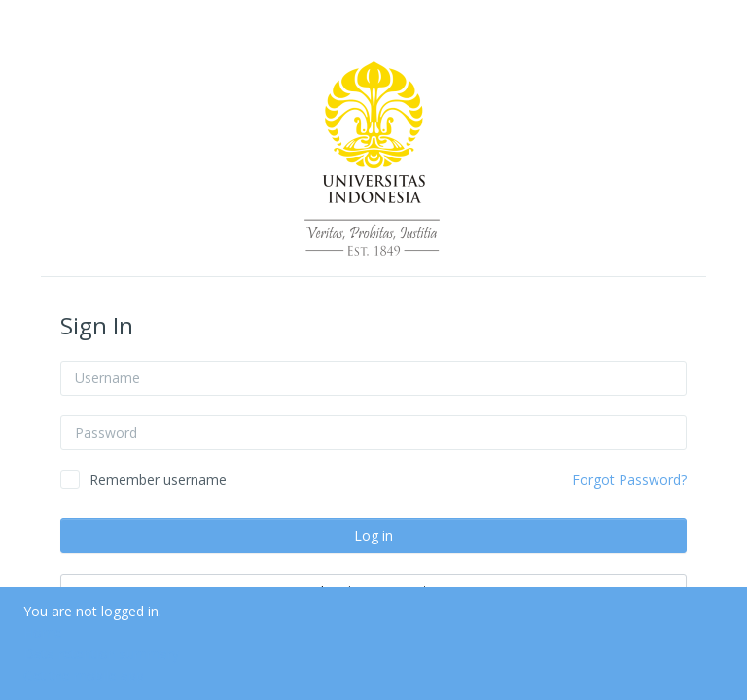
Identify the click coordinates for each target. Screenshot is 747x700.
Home (43, 632)
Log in (373, 535)
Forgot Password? (629, 480)
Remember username (158, 480)
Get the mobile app (84, 675)
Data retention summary (101, 654)
